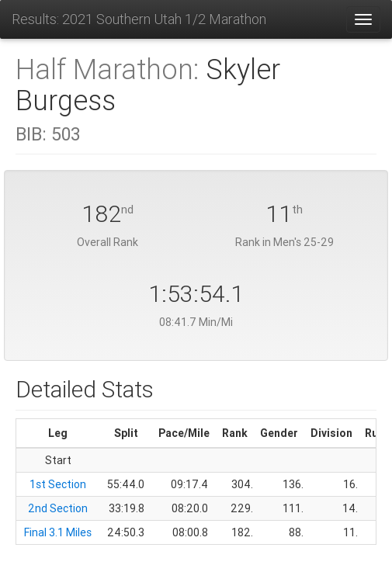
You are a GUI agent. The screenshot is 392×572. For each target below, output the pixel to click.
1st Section (58, 484)
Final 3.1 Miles (58, 532)
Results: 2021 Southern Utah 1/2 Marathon (139, 19)
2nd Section (58, 508)
